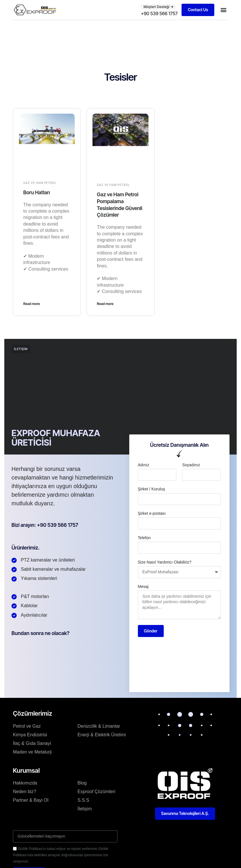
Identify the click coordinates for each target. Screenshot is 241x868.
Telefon (144, 537)
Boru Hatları (37, 192)
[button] (158, 7)
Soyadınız (191, 464)
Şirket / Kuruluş (152, 489)
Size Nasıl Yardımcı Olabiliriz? (165, 562)
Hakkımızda (25, 783)
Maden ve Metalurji (32, 752)
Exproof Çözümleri (97, 791)
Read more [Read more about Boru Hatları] (32, 303)
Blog (82, 783)
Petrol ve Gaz (27, 726)
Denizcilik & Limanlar (99, 726)
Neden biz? (25, 791)
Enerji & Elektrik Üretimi (102, 734)
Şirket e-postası (152, 513)
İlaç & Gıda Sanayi (32, 743)
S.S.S (83, 800)
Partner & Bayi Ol (31, 800)
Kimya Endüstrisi (30, 734)
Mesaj (143, 586)
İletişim (85, 808)
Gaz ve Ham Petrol (40, 183)
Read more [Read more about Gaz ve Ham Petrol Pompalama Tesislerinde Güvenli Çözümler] (105, 303)
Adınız (144, 464)
